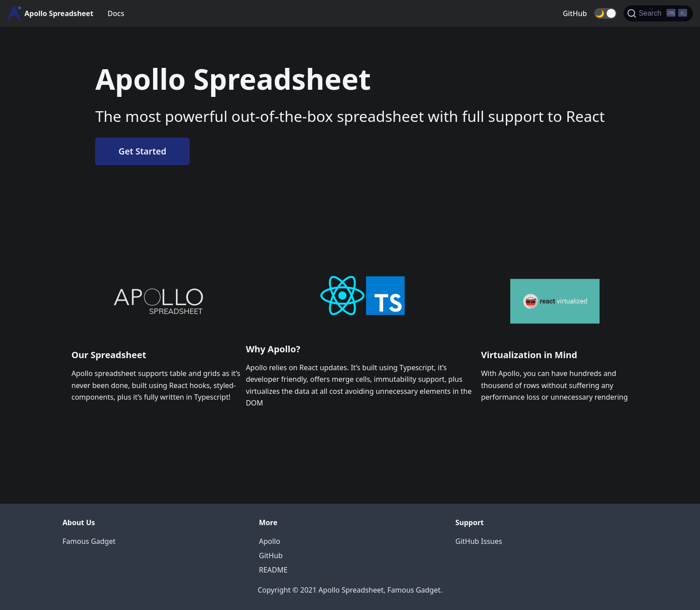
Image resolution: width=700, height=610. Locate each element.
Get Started (143, 151)
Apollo (270, 541)
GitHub (575, 13)
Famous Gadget (89, 541)
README (273, 570)
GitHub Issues (479, 541)
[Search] (658, 13)
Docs (116, 13)
